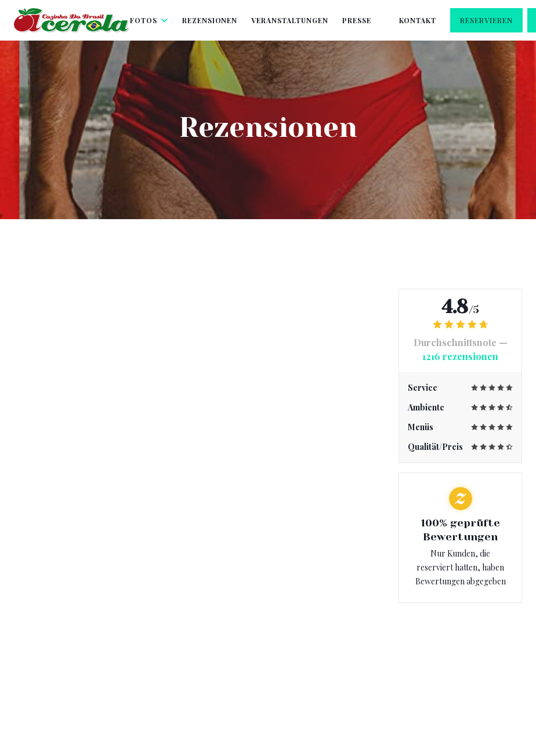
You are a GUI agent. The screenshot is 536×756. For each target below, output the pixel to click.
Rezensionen (210, 20)
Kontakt (418, 20)
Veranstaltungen (289, 20)
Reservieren (486, 20)
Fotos (149, 20)
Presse (357, 20)
